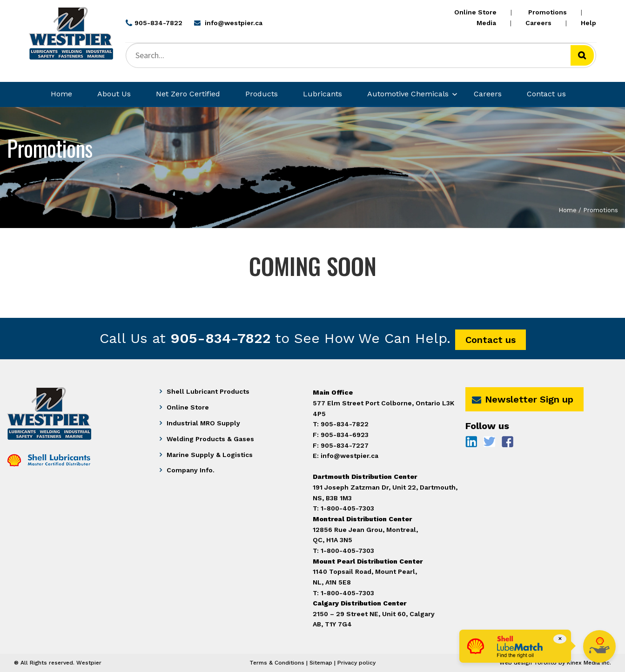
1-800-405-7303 (347, 593)
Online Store (475, 12)
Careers (538, 23)
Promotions (548, 12)
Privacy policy (356, 663)
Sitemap (321, 663)
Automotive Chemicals (408, 94)
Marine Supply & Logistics (210, 455)
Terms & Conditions (277, 663)
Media (486, 23)
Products (262, 94)
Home (61, 94)
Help (588, 23)
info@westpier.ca (349, 456)
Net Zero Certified (188, 94)
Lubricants (323, 94)
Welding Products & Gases (210, 439)
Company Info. (191, 470)
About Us (114, 94)
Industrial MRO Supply (203, 423)
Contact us (546, 94)
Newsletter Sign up (523, 399)
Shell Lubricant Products (208, 391)
